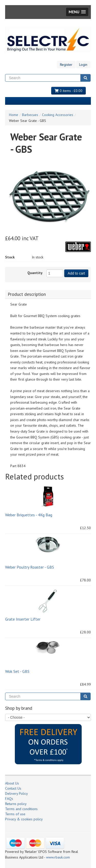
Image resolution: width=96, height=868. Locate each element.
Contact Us (13, 788)
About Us (12, 783)
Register (66, 65)
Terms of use (15, 814)
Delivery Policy (17, 793)
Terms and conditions (21, 809)
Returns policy (16, 804)
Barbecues (30, 115)
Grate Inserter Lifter (23, 619)
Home (14, 115)
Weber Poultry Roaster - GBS (30, 567)
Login (83, 65)
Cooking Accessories (58, 115)
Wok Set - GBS (17, 671)
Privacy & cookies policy (24, 819)
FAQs (9, 799)
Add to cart (76, 273)
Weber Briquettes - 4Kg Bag (29, 515)
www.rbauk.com (58, 857)
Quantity (35, 273)
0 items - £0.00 (68, 91)
